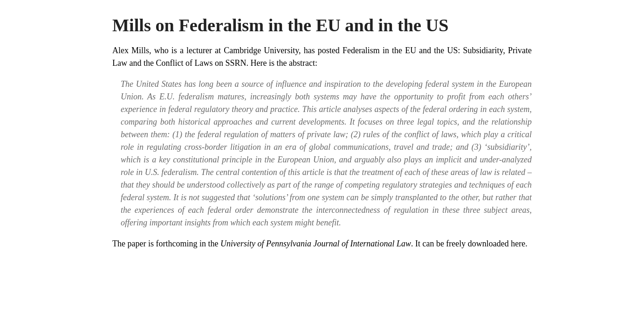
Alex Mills (131, 50)
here (518, 244)
